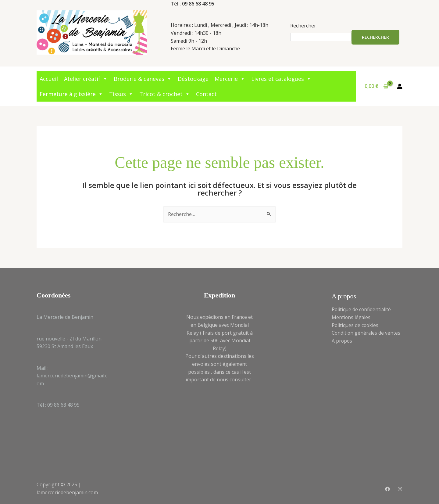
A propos (342, 341)
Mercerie (230, 79)
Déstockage (193, 79)
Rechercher (303, 26)
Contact (206, 94)
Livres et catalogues (281, 79)
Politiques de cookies (356, 325)
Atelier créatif (86, 79)
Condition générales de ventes (366, 333)
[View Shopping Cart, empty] (376, 86)
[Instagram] (400, 489)
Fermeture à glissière (71, 94)
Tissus (121, 94)
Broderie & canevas (143, 79)
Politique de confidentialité (362, 309)
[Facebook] (387, 489)
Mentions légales (351, 317)
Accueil (49, 79)
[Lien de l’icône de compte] (400, 86)
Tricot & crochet (165, 94)
